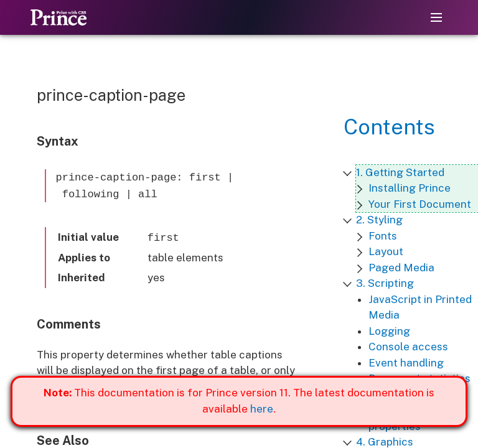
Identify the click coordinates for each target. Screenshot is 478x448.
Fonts (383, 236)
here (262, 409)
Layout (386, 251)
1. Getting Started (400, 172)
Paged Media (401, 268)
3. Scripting (385, 283)
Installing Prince (410, 188)
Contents (389, 127)
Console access (408, 347)
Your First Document (420, 204)
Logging (389, 331)
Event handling (406, 363)
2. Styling (379, 220)
